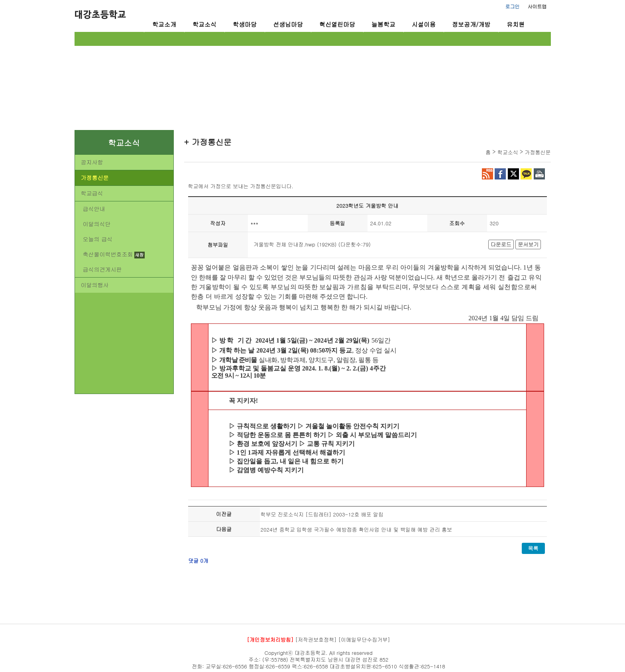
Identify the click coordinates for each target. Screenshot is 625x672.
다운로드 (501, 244)
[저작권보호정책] (316, 639)
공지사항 (92, 162)
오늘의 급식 (98, 239)
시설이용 (424, 24)
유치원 (516, 24)
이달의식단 (97, 224)
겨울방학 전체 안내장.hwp (284, 244)
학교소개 (164, 24)
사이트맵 (537, 6)
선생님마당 (288, 24)
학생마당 (245, 24)
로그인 (513, 6)
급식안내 (94, 209)
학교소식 (204, 24)
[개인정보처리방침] (270, 639)
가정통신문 (95, 177)
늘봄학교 (383, 24)
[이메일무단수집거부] (364, 639)
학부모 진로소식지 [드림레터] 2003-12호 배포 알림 (322, 514)
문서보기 (528, 244)
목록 (533, 548)
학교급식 (92, 193)
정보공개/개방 (471, 24)
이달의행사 (95, 285)
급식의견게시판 (102, 269)
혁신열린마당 (337, 24)
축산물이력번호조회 (108, 254)
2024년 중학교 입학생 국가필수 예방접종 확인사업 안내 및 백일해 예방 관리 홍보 (356, 529)
